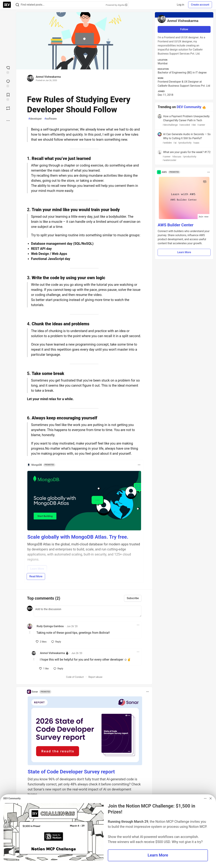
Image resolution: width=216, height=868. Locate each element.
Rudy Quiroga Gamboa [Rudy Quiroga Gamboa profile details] (50, 626)
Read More (36, 576)
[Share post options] (8, 121)
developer (35, 119)
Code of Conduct (75, 677)
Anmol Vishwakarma (48, 77)
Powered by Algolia (116, 5)
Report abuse (95, 677)
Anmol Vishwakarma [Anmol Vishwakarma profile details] (52, 653)
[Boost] (8, 108)
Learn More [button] (184, 252)
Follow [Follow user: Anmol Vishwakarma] (184, 29)
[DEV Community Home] (7, 5)
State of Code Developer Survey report (71, 772)
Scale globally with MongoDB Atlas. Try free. (78, 537)
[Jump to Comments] (8, 83)
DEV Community (189, 107)
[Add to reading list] (8, 97)
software (51, 119)
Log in (180, 5)
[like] (41, 642)
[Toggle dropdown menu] (139, 465)
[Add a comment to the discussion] (88, 611)
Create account (200, 5)
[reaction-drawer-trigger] (8, 70)
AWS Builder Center (175, 225)
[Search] (17, 5)
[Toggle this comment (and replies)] (30, 632)
